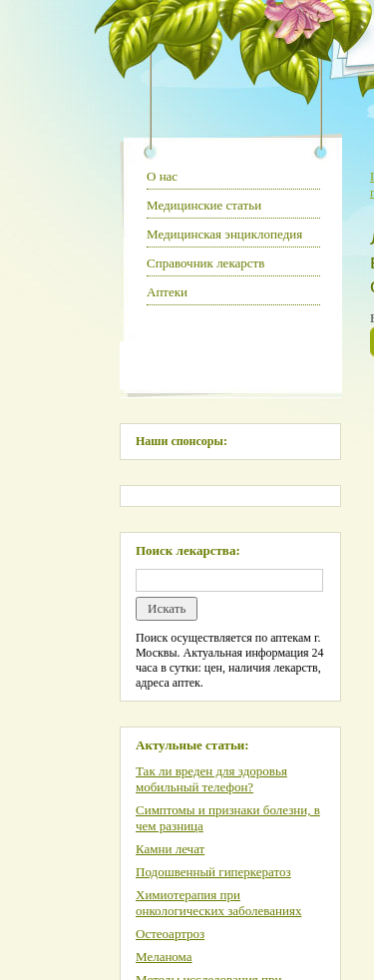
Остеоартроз (170, 934)
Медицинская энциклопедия (224, 234)
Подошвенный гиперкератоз (213, 872)
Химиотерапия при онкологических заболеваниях (218, 903)
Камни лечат (170, 849)
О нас (162, 176)
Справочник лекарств (205, 263)
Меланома (164, 957)
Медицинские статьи (204, 205)
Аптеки (167, 292)
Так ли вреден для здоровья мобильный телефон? (211, 779)
